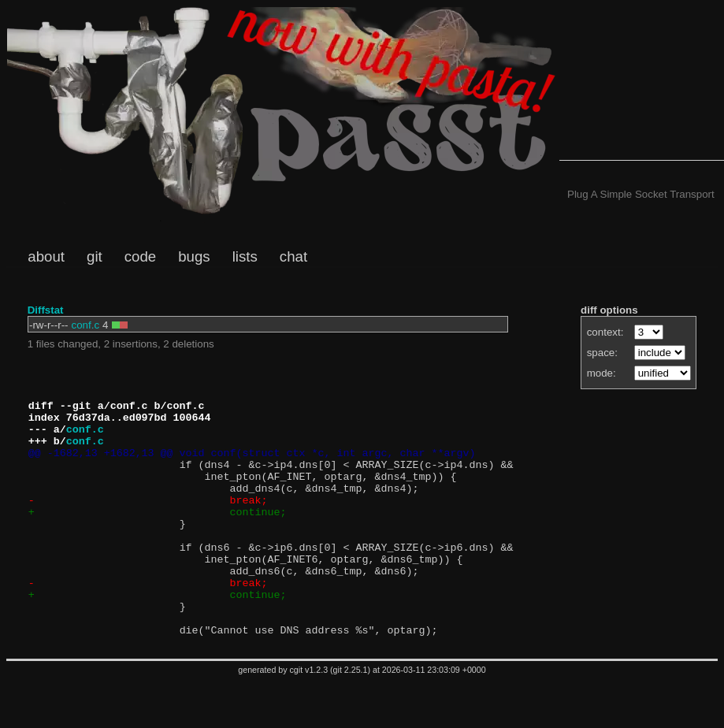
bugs (194, 256)
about (46, 256)
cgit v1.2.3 (309, 717)
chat (293, 256)
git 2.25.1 (351, 717)
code (140, 256)
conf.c (86, 325)
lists (245, 256)
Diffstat (46, 310)
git (95, 256)
